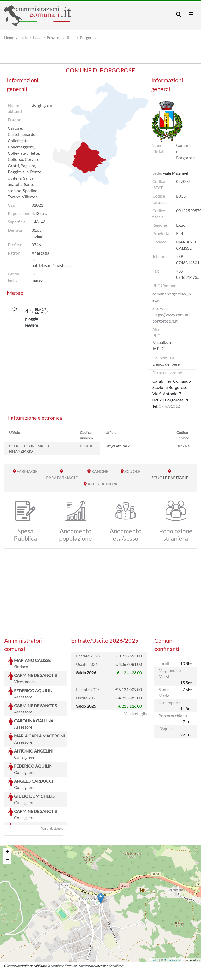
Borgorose (89, 38)
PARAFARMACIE (62, 478)
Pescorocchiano (173, 715)
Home (9, 38)
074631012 (169, 406)
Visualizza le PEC (162, 345)
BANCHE (100, 471)
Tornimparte (170, 702)
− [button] (7, 821)
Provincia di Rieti (61, 38)
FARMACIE (27, 471)
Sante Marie (164, 693)
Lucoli (164, 663)
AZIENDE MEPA (102, 484)
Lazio (37, 38)
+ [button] (7, 813)
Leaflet (154, 921)
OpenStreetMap (174, 921)
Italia (24, 38)
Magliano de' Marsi (170, 673)
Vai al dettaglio (52, 789)
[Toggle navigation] (179, 14)
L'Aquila (166, 728)
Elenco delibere (166, 364)
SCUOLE (132, 471)
